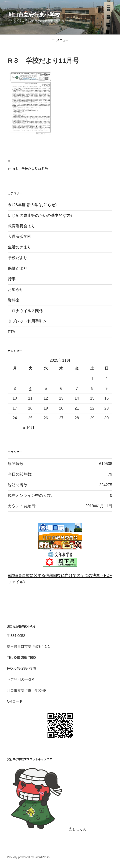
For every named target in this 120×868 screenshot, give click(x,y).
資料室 (14, 300)
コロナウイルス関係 (25, 311)
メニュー (60, 40)
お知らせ (16, 290)
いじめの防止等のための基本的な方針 (41, 215)
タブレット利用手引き (27, 321)
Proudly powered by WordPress (28, 857)
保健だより (18, 268)
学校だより (18, 258)
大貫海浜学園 (20, 236)
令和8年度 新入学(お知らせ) (32, 205)
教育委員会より (21, 226)
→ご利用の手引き (21, 679)
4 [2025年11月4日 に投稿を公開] (30, 389)
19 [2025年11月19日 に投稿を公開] (46, 408)
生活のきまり (20, 247)
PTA (12, 332)
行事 (12, 279)
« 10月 (29, 428)
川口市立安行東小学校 (34, 15)
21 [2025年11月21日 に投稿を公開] (77, 408)
